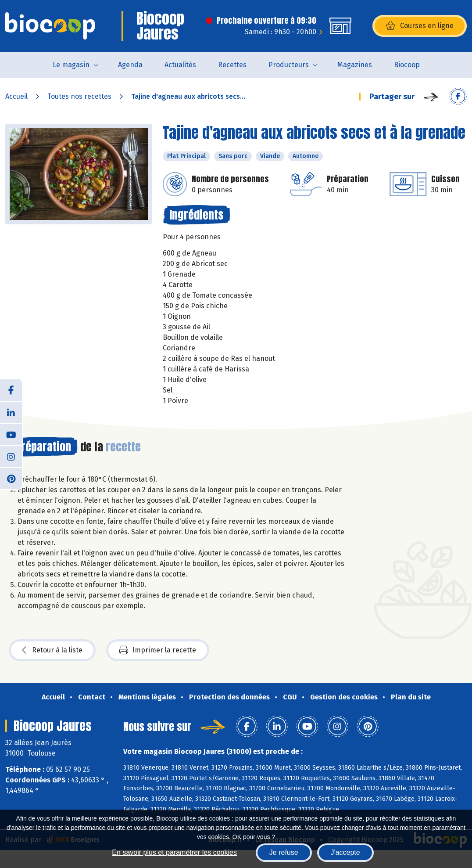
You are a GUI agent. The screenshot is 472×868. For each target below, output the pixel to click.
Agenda (130, 65)
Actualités (180, 65)
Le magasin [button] (71, 65)
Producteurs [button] (289, 65)
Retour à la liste (52, 650)
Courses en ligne (420, 26)
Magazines (355, 65)
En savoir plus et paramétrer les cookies (174, 852)
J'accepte (345, 852)
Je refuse (284, 852)
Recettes (232, 65)
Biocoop (407, 65)
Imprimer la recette (158, 650)
